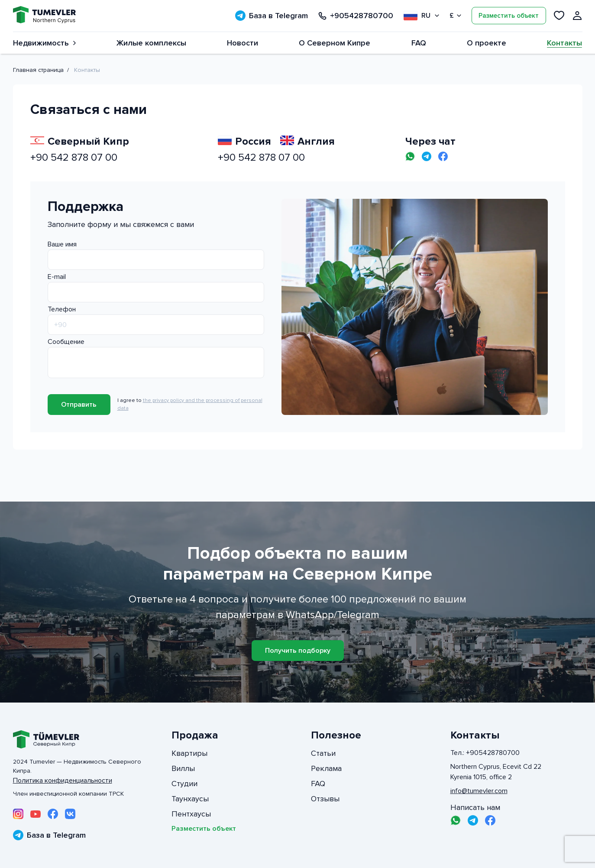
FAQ (419, 43)
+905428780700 (356, 16)
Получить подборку (298, 651)
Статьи (323, 753)
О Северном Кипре (335, 43)
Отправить (79, 405)
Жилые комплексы (151, 43)
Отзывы (325, 799)
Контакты (564, 43)
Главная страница (38, 70)
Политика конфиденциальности (63, 781)
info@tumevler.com (479, 791)
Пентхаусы (191, 814)
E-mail (57, 277)
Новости (243, 43)
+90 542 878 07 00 (74, 157)
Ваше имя (62, 244)
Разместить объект (509, 16)
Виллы (183, 768)
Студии (184, 784)
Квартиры (189, 753)
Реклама (326, 768)
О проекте (487, 43)
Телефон (62, 309)
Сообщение (66, 342)
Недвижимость (44, 43)
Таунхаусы (190, 799)
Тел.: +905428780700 (485, 753)
